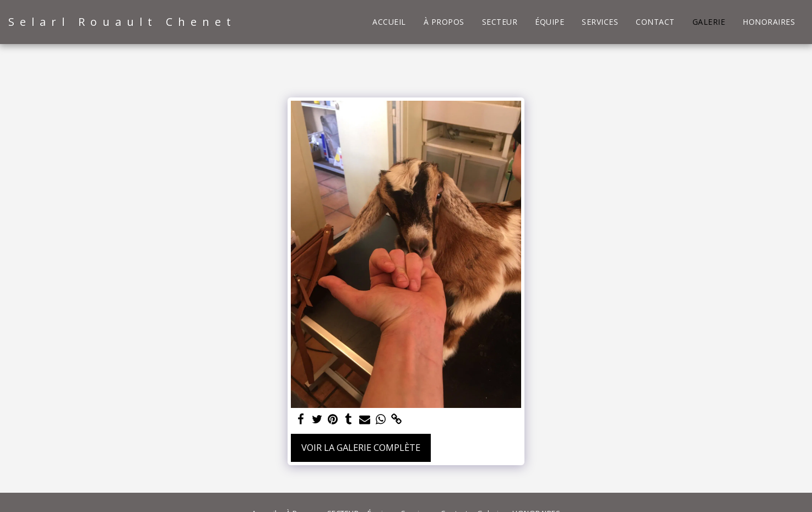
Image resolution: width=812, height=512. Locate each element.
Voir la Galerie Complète (361, 447)
